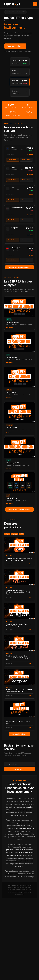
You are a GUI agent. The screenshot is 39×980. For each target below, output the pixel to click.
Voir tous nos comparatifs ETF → (19, 509)
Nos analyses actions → (15, 46)
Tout (7, 534)
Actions (14, 534)
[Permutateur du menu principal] (35, 4)
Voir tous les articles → (20, 734)
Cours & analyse (26, 160)
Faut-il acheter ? (13, 160)
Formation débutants (24, 51)
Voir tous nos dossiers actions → (19, 267)
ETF (22, 534)
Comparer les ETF (10, 51)
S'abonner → (20, 769)
